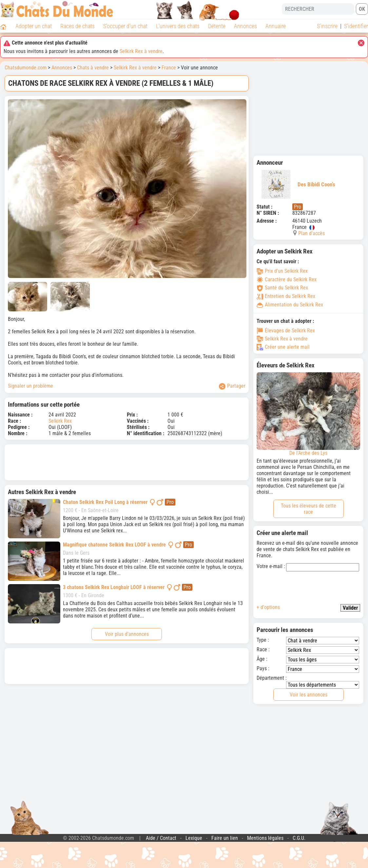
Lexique (194, 838)
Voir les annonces (309, 695)
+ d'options (268, 607)
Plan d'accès (311, 233)
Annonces (245, 26)
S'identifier (356, 26)
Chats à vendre (93, 68)
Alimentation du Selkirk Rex (290, 305)
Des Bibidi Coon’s (296, 184)
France (169, 68)
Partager (232, 386)
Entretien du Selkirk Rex (286, 296)
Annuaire (276, 26)
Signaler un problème (30, 386)
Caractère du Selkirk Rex (287, 279)
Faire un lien (225, 838)
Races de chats (77, 26)
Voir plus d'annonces (127, 634)
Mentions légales (265, 838)
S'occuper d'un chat (125, 26)
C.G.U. (299, 838)
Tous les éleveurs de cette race (309, 509)
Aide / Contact (161, 838)
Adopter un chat (34, 26)
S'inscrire (327, 26)
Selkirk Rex (60, 421)
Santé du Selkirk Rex (282, 288)
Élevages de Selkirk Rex (286, 331)
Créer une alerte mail (283, 347)
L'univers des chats (178, 26)
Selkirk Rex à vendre (141, 51)
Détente (217, 26)
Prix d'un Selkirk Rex (282, 271)
